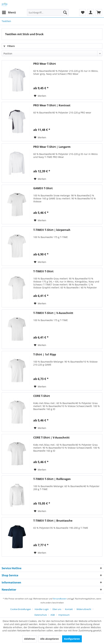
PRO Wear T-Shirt (45, 64)
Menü (9, 12)
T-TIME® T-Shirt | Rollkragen (52, 479)
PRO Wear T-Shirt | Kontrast (52, 105)
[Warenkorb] (99, 12)
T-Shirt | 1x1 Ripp (45, 355)
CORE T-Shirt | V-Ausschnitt (51, 438)
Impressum (64, 615)
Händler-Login (42, 609)
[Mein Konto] (91, 12)
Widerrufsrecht (84, 609)
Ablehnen (30, 639)
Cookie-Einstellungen (21, 609)
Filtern (9, 46)
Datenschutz (41, 615)
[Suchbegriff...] (48, 12)
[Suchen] (65, 12)
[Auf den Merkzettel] (40, 96)
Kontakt (69, 609)
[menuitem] (9, 12)
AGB (53, 615)
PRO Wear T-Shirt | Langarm (52, 147)
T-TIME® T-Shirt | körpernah (52, 230)
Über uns (57, 609)
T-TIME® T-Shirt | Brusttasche (53, 521)
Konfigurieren (72, 639)
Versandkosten (60, 599)
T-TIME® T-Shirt (43, 271)
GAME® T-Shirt (43, 188)
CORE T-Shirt (42, 396)
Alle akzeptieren (50, 639)
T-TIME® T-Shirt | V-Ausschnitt (53, 313)
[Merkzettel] (82, 12)
